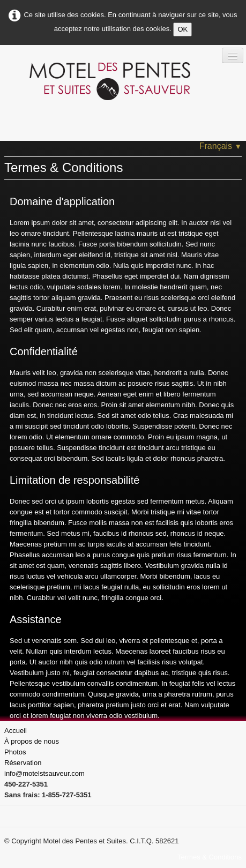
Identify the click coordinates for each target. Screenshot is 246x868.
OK (182, 29)
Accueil (16, 731)
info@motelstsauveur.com (44, 773)
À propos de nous (32, 741)
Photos (15, 752)
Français (221, 146)
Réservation (23, 763)
